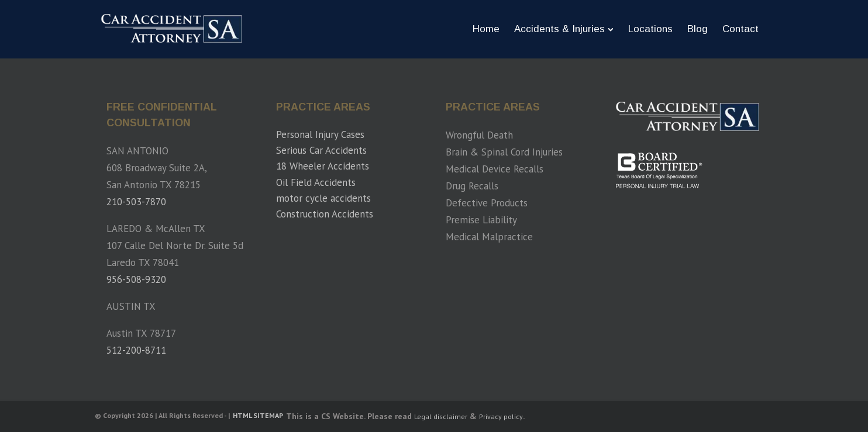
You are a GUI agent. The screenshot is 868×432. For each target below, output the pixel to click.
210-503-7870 (136, 202)
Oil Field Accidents (316, 182)
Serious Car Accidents (321, 150)
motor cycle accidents (323, 198)
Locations (650, 29)
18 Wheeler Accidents (323, 166)
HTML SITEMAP (258, 416)
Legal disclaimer (441, 417)
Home (486, 29)
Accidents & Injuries (564, 29)
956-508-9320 (136, 279)
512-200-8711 (136, 350)
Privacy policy (501, 417)
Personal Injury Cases (320, 134)
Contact (740, 29)
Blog (697, 29)
